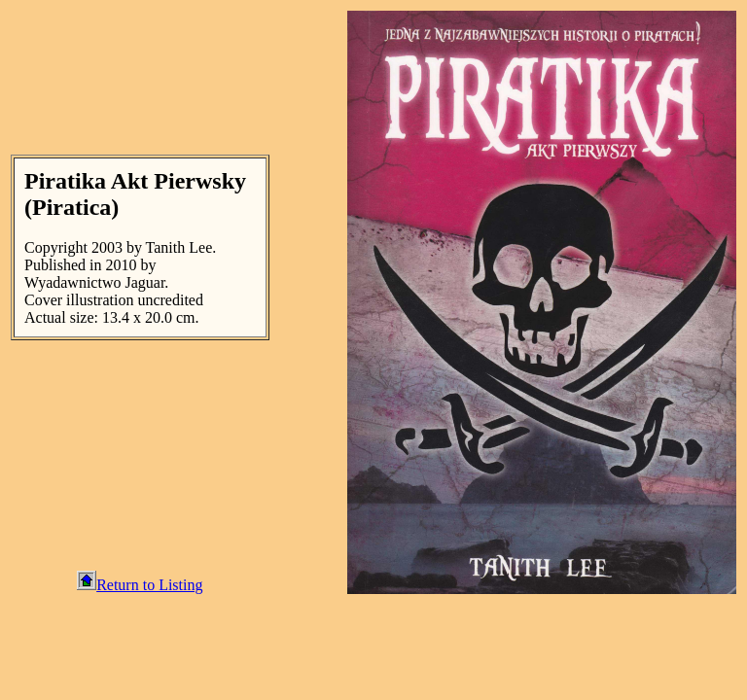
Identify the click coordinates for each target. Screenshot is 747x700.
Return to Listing (140, 585)
